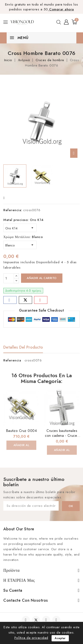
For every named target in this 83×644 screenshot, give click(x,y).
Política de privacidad (31, 638)
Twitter (36, 620)
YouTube (47, 620)
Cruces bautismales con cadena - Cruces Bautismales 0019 (62, 436)
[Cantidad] (9, 278)
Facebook (26, 620)
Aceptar (60, 638)
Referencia (12, 360)
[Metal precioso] (20, 228)
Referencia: (13, 210)
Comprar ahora (61, 9)
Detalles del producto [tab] (23, 347)
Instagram (57, 620)
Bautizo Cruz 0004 (21, 431)
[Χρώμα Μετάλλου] (20, 245)
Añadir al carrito (42, 278)
